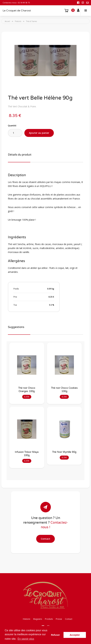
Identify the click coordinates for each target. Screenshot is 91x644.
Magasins (38, 619)
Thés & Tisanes (31, 21)
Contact (45, 539)
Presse (59, 619)
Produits (18, 21)
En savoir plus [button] (26, 639)
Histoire (27, 619)
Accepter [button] (75, 635)
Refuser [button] (55, 635)
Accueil (7, 21)
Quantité (12, 126)
